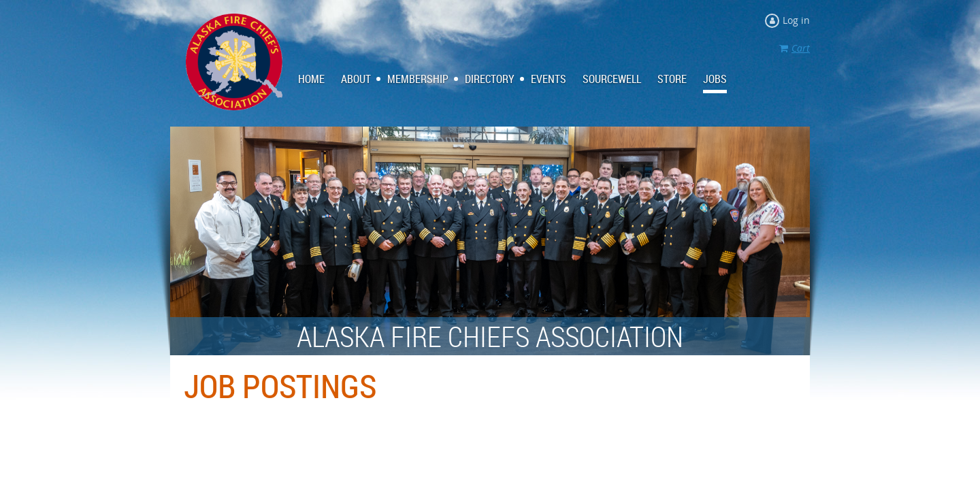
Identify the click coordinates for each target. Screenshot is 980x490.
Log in (796, 20)
